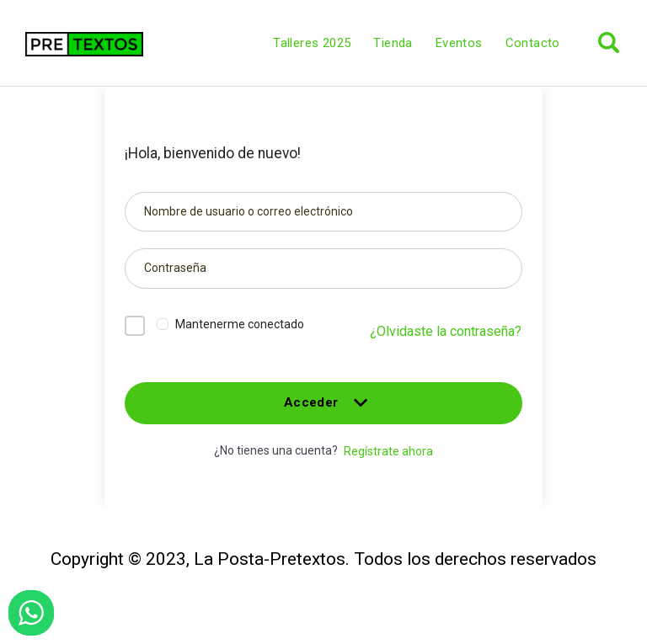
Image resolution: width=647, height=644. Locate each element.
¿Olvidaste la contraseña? (446, 331)
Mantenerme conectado (240, 324)
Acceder (323, 410)
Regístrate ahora (388, 451)
